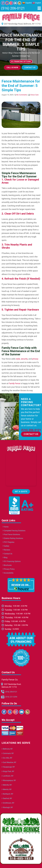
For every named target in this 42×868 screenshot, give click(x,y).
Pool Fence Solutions (11, 534)
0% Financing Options (12, 561)
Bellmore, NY (8, 749)
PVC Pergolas (8, 542)
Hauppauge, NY (9, 767)
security (24, 359)
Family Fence (15, 383)
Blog (10, 53)
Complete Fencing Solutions (14, 531)
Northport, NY (8, 794)
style (18, 359)
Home (5, 53)
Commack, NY (8, 753)
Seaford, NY (7, 798)
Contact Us (30, 68)
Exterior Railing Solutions (13, 538)
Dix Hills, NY (8, 758)
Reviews (6, 550)
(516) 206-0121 (13, 8)
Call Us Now (12, 68)
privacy (35, 359)
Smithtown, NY (9, 803)
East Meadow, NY (10, 762)
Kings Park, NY (9, 771)
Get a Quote (21, 492)
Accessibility (8, 573)
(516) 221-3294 (11, 697)
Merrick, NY (7, 789)
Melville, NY (7, 785)
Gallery (6, 546)
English (37, 3)
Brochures (7, 565)
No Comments (22, 95)
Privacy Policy (9, 569)
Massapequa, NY (9, 780)
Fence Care (34, 95)
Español (27, 3)
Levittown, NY (8, 776)
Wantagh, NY (8, 807)
